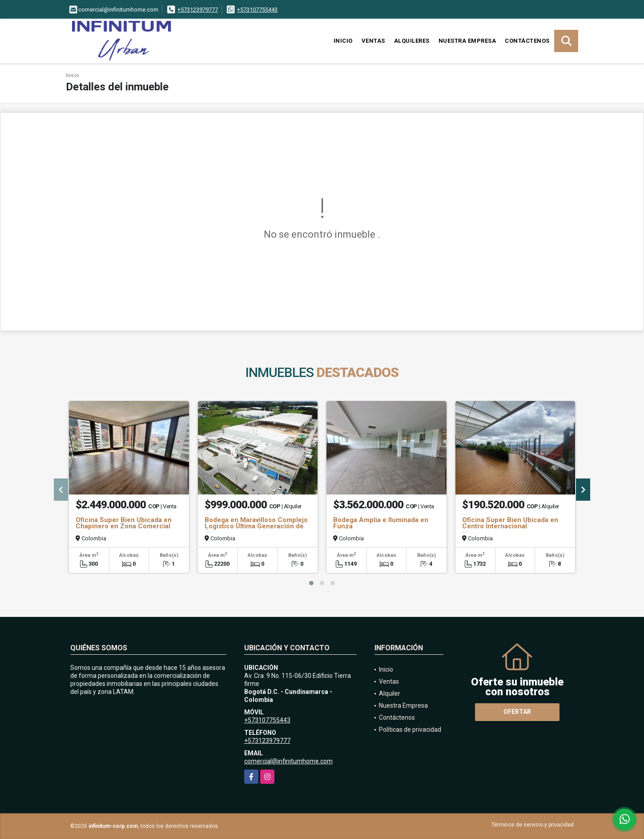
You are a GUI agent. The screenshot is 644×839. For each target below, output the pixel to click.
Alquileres (412, 41)
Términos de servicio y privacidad (533, 825)
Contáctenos (527, 41)
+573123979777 (198, 10)
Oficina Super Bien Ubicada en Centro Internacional (510, 523)
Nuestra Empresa (467, 41)
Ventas (373, 41)
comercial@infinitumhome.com (288, 761)
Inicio (343, 41)
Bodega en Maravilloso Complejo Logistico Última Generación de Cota (256, 526)
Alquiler (390, 693)
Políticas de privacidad (410, 730)
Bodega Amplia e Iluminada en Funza (381, 523)
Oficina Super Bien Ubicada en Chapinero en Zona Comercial (124, 523)
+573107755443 (257, 10)
